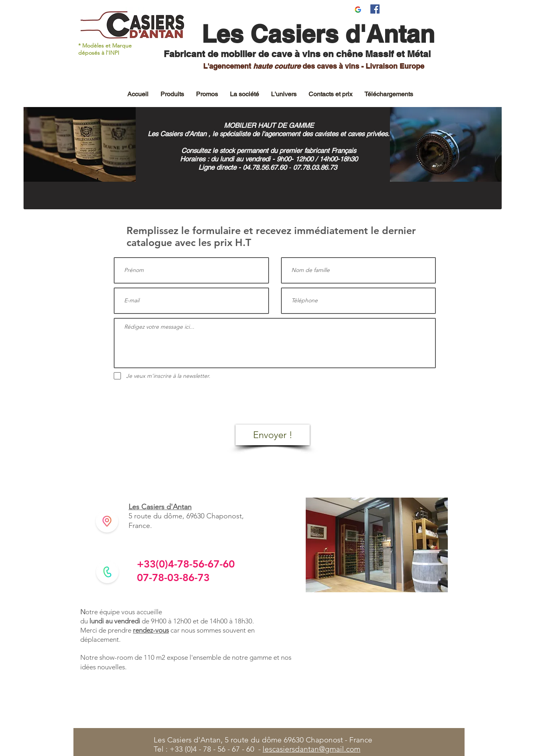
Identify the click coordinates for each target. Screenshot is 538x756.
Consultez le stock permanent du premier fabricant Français (269, 151)
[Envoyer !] (273, 435)
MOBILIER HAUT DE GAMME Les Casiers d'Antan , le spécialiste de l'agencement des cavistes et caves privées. (269, 130)
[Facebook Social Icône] (375, 9)
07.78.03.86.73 (316, 167)
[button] (172, 94)
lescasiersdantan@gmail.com (312, 749)
